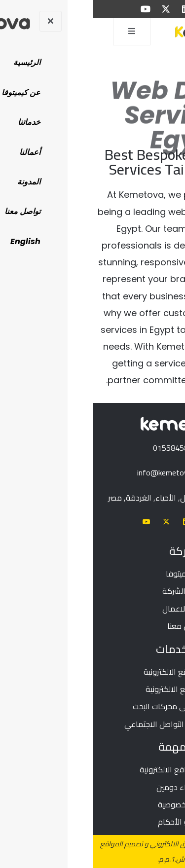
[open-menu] (38, 32)
